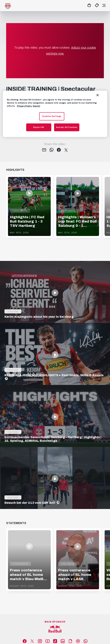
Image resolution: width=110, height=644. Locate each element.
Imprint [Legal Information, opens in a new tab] (36, 106)
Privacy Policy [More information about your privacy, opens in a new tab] (24, 106)
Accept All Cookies (67, 127)
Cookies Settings (52, 116)
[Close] (98, 95)
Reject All (39, 127)
